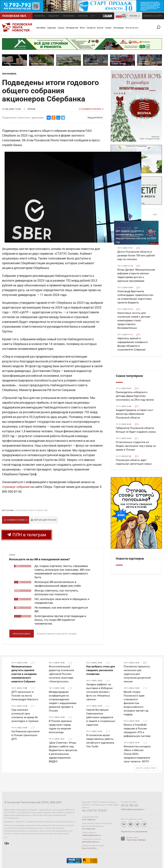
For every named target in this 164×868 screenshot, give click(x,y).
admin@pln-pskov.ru (91, 842)
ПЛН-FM (133, 16)
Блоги (100, 28)
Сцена (61, 28)
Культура (83, 16)
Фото (82, 28)
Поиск (160, 27)
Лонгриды (119, 28)
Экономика (69, 16)
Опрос (108, 28)
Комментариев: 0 (17, 520)
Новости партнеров (130, 559)
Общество (54, 16)
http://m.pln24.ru (89, 848)
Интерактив (72, 28)
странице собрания (16, 487)
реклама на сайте (153, 16)
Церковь (52, 28)
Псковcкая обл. (15, 16)
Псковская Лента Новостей (31, 510)
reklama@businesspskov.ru (133, 809)
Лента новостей (146, 768)
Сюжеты (91, 28)
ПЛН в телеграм (26, 535)
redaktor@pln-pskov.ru (91, 835)
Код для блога (95, 118)
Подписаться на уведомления (134, 832)
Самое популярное (129, 376)
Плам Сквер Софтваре (136, 840)
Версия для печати (45, 520)
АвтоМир (41, 28)
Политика (40, 16)
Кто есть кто (132, 28)
